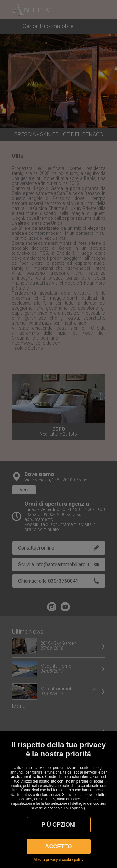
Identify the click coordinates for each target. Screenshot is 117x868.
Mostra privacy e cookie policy (58, 860)
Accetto (58, 846)
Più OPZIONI (58, 825)
